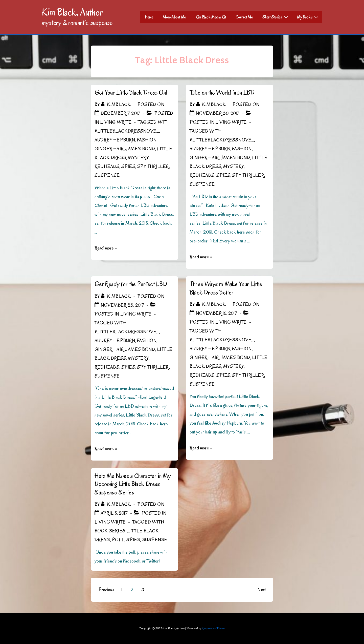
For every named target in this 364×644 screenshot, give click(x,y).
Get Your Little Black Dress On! (131, 92)
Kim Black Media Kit (211, 17)
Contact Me (244, 17)
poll (118, 540)
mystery (138, 158)
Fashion (147, 140)
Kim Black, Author (72, 12)
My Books (308, 17)
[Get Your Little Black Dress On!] (120, 113)
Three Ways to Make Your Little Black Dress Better (226, 288)
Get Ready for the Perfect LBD (131, 284)
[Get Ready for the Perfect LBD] (122, 305)
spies (128, 167)
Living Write (116, 122)
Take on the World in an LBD (222, 92)
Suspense (107, 175)
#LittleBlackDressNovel (127, 131)
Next (261, 590)
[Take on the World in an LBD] (217, 113)
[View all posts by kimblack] (116, 105)
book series (110, 531)
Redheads (107, 167)
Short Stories (276, 17)
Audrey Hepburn (115, 140)
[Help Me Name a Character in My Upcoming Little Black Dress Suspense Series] (114, 513)
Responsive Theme (213, 628)
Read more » (106, 248)
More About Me (174, 17)
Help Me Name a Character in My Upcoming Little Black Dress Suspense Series (133, 484)
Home (149, 17)
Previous (106, 590)
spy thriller (153, 167)
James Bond (140, 149)
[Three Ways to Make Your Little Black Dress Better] (216, 313)
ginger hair (109, 149)
